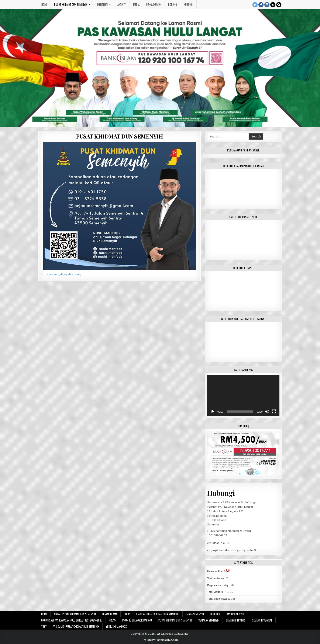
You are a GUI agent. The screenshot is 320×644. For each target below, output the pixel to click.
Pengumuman (154, 4)
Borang (173, 4)
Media (136, 4)
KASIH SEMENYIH (235, 614)
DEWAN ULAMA (110, 614)
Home (44, 4)
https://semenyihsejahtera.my (61, 274)
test (44, 626)
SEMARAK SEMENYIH (209, 620)
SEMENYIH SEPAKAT (262, 620)
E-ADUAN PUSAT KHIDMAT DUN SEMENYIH (158, 614)
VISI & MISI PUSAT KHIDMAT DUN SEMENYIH (76, 626)
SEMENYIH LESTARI (236, 620)
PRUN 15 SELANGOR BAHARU (137, 620)
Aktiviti (122, 4)
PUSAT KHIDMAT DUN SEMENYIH (71, 4)
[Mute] (267, 412)
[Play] (213, 412)
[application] (243, 396)
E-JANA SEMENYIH (195, 614)
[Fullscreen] (274, 412)
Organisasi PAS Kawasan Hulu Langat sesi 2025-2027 (72, 620)
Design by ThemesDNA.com (160, 640)
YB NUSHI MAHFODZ (116, 626)
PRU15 (112, 620)
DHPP (127, 614)
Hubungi (188, 4)
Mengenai (102, 4)
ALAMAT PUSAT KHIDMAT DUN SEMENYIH (75, 614)
